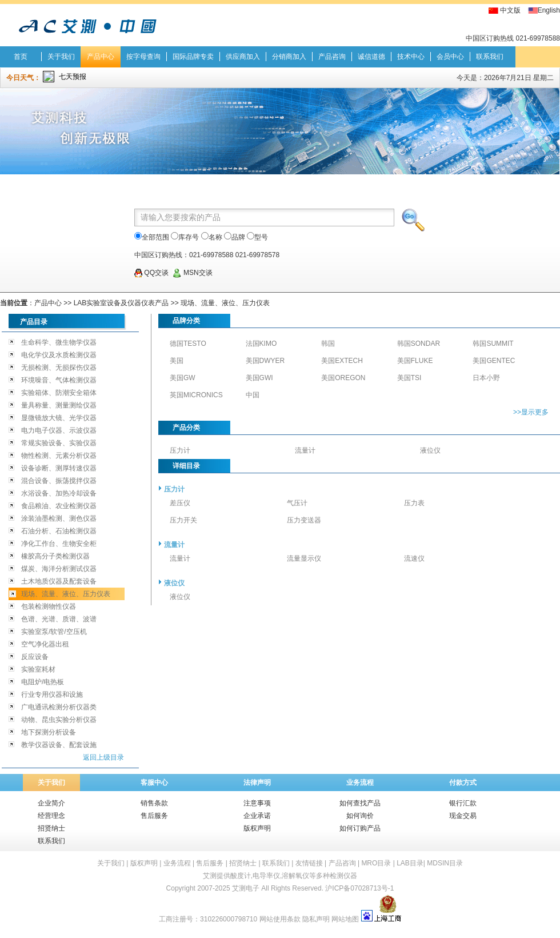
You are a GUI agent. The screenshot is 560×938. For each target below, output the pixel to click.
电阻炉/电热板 (43, 682)
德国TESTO (188, 344)
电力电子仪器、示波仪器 (59, 430)
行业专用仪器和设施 (52, 694)
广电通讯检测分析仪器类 (59, 707)
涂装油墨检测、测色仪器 (59, 518)
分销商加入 (289, 57)
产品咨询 (332, 57)
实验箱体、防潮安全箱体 (59, 393)
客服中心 (154, 783)
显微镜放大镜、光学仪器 (59, 418)
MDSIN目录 (445, 863)
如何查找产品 (360, 803)
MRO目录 (376, 863)
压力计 (180, 450)
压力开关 (183, 520)
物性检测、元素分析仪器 (59, 456)
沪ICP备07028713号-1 (359, 888)
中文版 (510, 10)
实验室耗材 (38, 669)
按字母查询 (143, 57)
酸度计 (241, 876)
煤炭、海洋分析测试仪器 (59, 569)
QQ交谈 (151, 273)
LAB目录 (410, 863)
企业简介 (51, 803)
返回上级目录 (103, 757)
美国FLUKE (415, 361)
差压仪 (180, 503)
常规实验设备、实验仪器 (59, 443)
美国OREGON (343, 378)
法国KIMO (261, 344)
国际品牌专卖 (193, 57)
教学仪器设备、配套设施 (59, 745)
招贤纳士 (51, 828)
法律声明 (257, 783)
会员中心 (450, 57)
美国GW (183, 378)
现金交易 (463, 816)
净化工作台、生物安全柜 (59, 544)
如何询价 (360, 816)
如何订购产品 (360, 828)
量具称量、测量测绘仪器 (59, 405)
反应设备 (35, 657)
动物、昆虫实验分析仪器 (59, 720)
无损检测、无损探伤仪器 (59, 368)
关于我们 (61, 57)
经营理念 (51, 816)
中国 (253, 395)
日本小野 (486, 378)
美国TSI (409, 378)
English (549, 10)
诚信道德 (371, 57)
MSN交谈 (193, 273)
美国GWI (259, 378)
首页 (21, 57)
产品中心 (101, 57)
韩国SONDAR (419, 344)
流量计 (305, 450)
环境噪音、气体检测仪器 (59, 380)
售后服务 (154, 816)
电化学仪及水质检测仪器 (59, 355)
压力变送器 (304, 520)
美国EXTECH (342, 361)
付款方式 (463, 783)
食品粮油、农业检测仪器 (59, 506)
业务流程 (360, 783)
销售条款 (154, 803)
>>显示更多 (531, 412)
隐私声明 (316, 919)
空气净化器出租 (45, 644)
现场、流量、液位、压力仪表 (225, 303)
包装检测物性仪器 (49, 606)
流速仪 (414, 558)
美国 (177, 361)
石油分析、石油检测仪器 (59, 531)
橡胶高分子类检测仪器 (55, 556)
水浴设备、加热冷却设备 (59, 493)
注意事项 (257, 803)
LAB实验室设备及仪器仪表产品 (121, 303)
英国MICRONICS (196, 395)
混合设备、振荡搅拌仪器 (59, 481)
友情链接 (309, 863)
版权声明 (257, 828)
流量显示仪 (304, 558)
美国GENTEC (494, 361)
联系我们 (490, 57)
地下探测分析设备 (49, 732)
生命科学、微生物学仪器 (59, 342)
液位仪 (430, 450)
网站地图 (345, 919)
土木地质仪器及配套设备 (59, 581)
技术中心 (411, 57)
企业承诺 (257, 816)
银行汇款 (463, 803)
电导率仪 (266, 876)
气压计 (297, 503)
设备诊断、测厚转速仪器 (59, 468)
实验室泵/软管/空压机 (54, 632)
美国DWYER (265, 361)
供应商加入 (243, 57)
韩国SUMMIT (493, 344)
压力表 (414, 503)
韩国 (328, 344)
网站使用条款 (280, 919)
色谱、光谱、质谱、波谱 (59, 619)
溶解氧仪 (295, 876)
